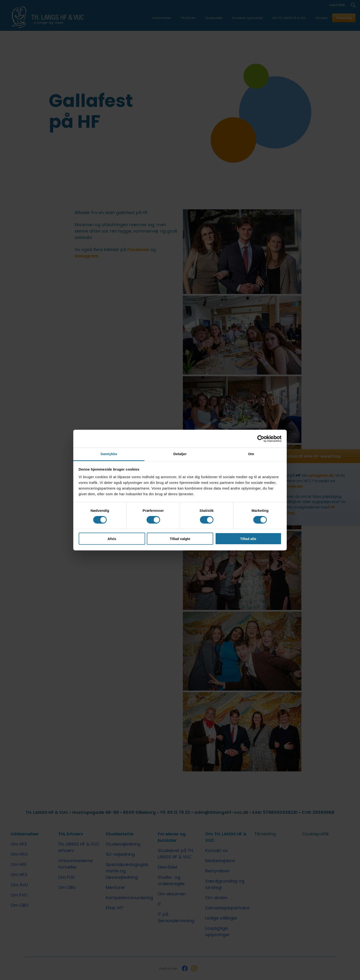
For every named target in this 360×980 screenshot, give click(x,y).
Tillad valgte (180, 539)
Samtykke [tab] (109, 454)
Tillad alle (248, 539)
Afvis (112, 539)
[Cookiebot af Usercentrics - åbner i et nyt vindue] (261, 439)
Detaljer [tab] (180, 454)
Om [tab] (251, 454)
